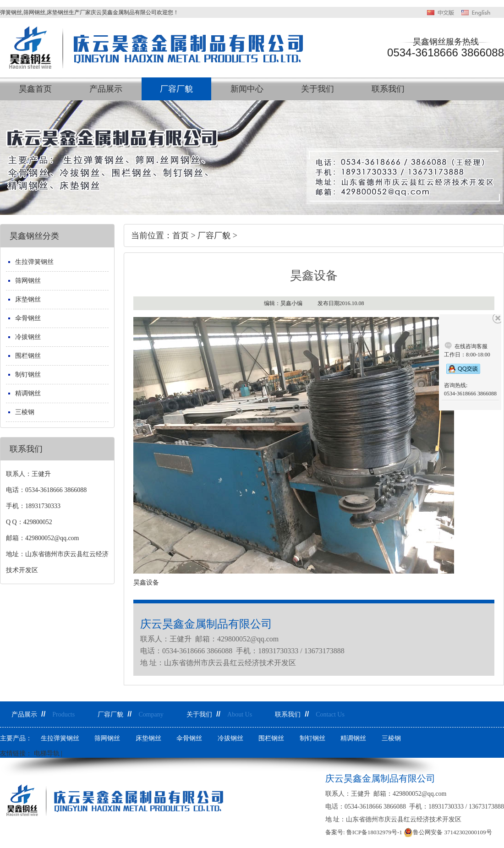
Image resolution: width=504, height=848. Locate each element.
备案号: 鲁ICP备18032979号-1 (364, 832)
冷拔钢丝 (28, 337)
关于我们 (318, 89)
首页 (181, 235)
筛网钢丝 (28, 281)
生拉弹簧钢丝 (34, 262)
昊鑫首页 (35, 89)
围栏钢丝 (28, 356)
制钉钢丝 (28, 375)
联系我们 (388, 89)
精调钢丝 (28, 393)
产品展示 (106, 89)
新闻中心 (247, 89)
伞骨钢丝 (28, 318)
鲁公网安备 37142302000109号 (448, 832)
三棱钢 (25, 412)
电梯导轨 (47, 753)
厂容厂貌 (176, 89)
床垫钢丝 (28, 299)
